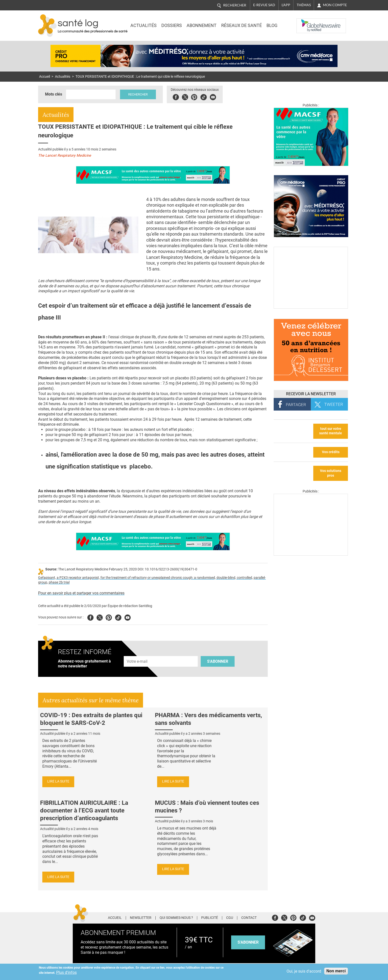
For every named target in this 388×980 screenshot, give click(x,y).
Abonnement (202, 25)
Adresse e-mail (137, 653)
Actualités (144, 25)
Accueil (45, 77)
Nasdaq (306, 22)
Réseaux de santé (242, 25)
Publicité (210, 918)
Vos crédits (331, 452)
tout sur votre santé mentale (331, 431)
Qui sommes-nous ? (176, 918)
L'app (286, 5)
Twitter (185, 96)
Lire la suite (58, 781)
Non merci (336, 971)
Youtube (128, 617)
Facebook (176, 96)
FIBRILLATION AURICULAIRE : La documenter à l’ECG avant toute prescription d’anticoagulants (84, 810)
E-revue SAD (264, 5)
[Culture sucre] (311, 307)
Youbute (213, 96)
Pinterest (195, 96)
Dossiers (172, 25)
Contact (249, 918)
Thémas (304, 5)
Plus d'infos (66, 972)
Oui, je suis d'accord (304, 971)
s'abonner (248, 942)
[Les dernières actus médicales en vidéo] (311, 554)
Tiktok (204, 96)
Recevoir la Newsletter (311, 394)
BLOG (272, 25)
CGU (230, 918)
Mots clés (54, 94)
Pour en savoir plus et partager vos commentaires (81, 593)
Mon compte (335, 5)
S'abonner (218, 661)
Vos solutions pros (331, 473)
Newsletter (141, 918)
